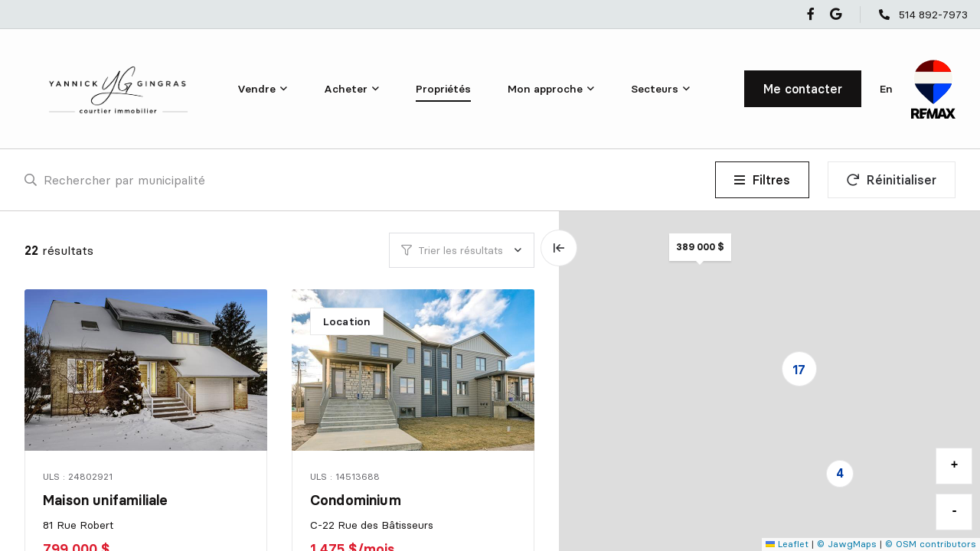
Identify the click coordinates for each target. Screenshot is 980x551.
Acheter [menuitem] (346, 89)
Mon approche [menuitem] (545, 89)
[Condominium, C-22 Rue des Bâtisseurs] (414, 370)
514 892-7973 (933, 15)
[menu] (262, 89)
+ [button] (955, 465)
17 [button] (799, 370)
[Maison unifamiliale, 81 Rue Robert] (147, 370)
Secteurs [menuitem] (655, 89)
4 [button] (840, 473)
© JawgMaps (847, 544)
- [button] (955, 511)
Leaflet (787, 544)
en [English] (886, 89)
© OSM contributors (931, 544)
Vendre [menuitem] (256, 89)
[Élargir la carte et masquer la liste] (559, 248)
